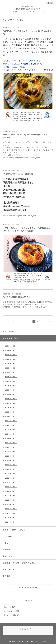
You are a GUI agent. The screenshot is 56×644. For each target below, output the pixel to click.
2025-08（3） (11, 386)
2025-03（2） (11, 408)
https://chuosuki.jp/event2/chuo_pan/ (20, 216)
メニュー (6, 543)
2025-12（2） (11, 368)
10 (41, 321)
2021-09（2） (11, 518)
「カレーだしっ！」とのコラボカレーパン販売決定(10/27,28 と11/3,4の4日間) (26, 229)
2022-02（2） (11, 504)
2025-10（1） (11, 377)
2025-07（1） (11, 390)
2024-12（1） (11, 416)
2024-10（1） (11, 425)
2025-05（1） (11, 399)
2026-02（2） (11, 359)
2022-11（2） (11, 482)
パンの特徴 (7, 536)
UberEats (7, 556)
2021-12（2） (11, 509)
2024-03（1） (11, 438)
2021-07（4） (11, 522)
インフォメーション (11, 338)
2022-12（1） (11, 478)
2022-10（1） (11, 487)
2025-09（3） (11, 381)
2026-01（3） (11, 364)
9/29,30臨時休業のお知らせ (17, 297)
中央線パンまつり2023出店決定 (18, 174)
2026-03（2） (11, 355)
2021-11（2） (11, 513)
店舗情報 (6, 550)
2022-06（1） (11, 496)
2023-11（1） (11, 447)
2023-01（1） (11, 474)
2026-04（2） (11, 350)
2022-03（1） (11, 500)
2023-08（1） (11, 460)
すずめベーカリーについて (14, 530)
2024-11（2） (11, 421)
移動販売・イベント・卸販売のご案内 (19, 563)
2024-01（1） (11, 443)
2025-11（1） (11, 372)
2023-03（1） (11, 469)
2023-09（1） (11, 456)
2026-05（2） (11, 346)
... (46, 321)
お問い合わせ (8, 569)
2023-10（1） (11, 452)
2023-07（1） (11, 465)
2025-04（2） (11, 403)
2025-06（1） (11, 394)
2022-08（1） (11, 491)
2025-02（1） (11, 412)
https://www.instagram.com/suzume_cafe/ (22, 158)
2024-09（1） (11, 430)
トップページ (8, 332)
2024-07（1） (11, 434)
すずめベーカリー (22, 641)
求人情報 (6, 576)
